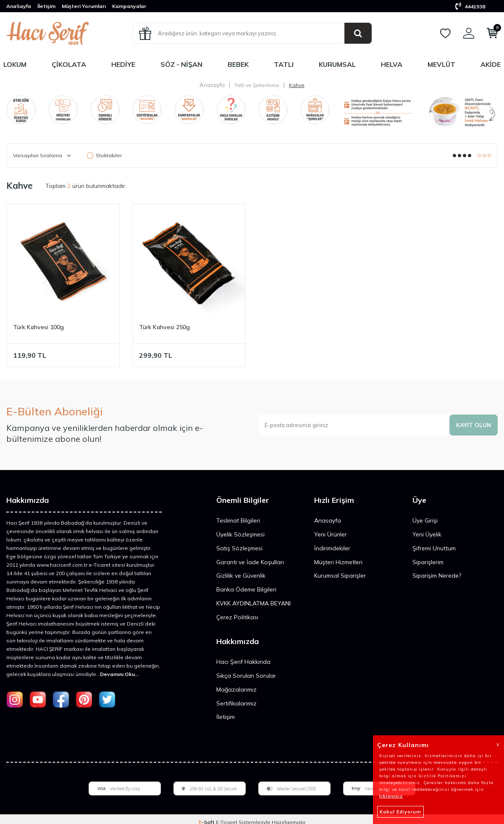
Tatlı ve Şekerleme (257, 85)
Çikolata (69, 64)
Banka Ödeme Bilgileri (246, 589)
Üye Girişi (425, 520)
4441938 (470, 7)
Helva (392, 64)
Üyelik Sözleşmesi (240, 534)
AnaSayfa (19, 6)
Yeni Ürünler (331, 534)
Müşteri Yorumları (84, 6)
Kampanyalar (129, 6)
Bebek (238, 64)
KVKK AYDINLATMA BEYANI (253, 603)
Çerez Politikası (237, 617)
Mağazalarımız (236, 689)
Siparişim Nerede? (437, 576)
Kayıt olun (473, 425)
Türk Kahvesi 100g (38, 327)
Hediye (123, 64)
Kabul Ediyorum (400, 812)
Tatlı (284, 64)
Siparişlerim (428, 562)
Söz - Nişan (181, 64)
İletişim (46, 6)
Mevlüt (441, 64)
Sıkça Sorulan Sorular (246, 676)
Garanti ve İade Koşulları (250, 562)
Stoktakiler (105, 155)
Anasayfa (212, 85)
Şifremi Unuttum (434, 548)
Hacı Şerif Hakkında (243, 662)
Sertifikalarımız (236, 703)
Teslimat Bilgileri (238, 520)
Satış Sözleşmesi (239, 548)
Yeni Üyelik (427, 534)
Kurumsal (337, 64)
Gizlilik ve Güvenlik (241, 576)
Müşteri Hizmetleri (338, 562)
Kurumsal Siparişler (340, 576)
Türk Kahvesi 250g (164, 327)
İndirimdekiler (332, 548)
